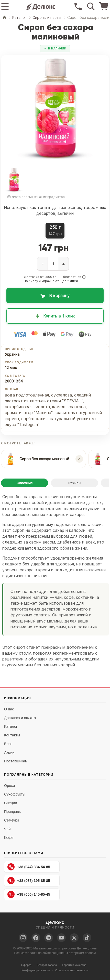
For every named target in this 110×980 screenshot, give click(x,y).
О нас (9, 709)
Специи (11, 803)
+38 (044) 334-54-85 (29, 867)
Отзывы (74, 483)
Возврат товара (47, 965)
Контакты (12, 735)
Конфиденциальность (36, 970)
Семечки (12, 820)
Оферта (26, 965)
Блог (8, 744)
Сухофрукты (15, 794)
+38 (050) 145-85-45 (29, 894)
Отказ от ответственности (72, 970)
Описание (25, 483)
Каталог (11, 726)
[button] (84, 277)
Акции (9, 752)
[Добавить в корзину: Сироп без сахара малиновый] (55, 296)
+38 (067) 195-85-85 (29, 881)
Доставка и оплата (20, 718)
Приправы (13, 812)
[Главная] (4, 18)
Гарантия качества (74, 965)
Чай (7, 829)
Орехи (9, 786)
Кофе (9, 838)
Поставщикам (16, 761)
